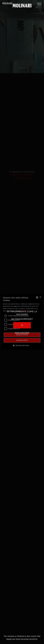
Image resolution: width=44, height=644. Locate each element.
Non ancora (22, 333)
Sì (22, 325)
